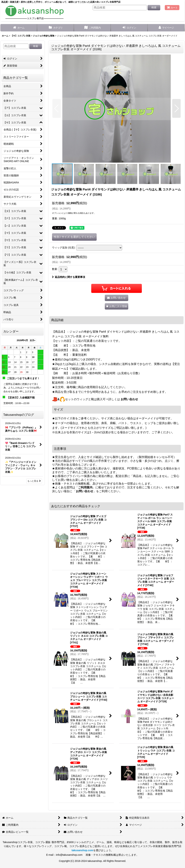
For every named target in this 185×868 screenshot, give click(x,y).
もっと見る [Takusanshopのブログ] (34, 481)
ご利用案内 (85, 487)
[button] (57, 108)
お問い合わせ (129, 399)
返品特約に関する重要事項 (69, 277)
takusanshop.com (82, 850)
